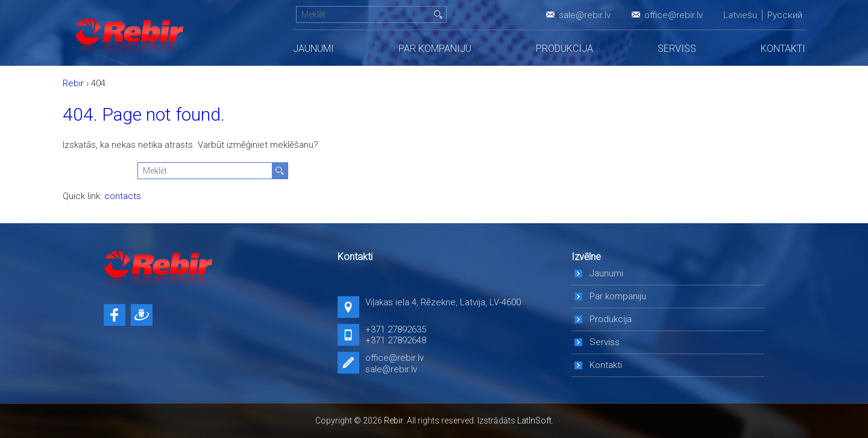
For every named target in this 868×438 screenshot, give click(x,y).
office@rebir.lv (674, 15)
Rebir (394, 421)
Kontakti (783, 49)
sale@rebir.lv (585, 15)
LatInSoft (534, 421)
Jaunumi (313, 49)
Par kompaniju (435, 49)
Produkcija (565, 49)
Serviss (677, 49)
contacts (123, 196)
